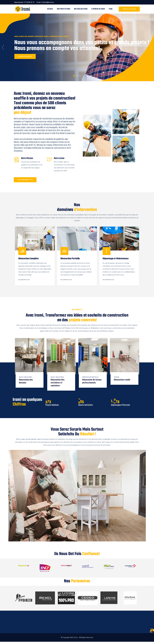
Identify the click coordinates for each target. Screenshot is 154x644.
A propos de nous (98, 9)
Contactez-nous (129, 9)
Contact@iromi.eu (48, 2)
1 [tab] (74, 76)
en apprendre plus (25, 180)
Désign (116, 377)
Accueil (50, 9)
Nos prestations (64, 9)
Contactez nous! (26, 56)
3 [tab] (80, 76)
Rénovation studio (122, 380)
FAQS (111, 9)
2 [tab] (77, 76)
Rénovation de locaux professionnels (92, 381)
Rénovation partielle (90, 377)
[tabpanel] (77, 47)
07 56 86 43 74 (29, 2)
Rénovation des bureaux (26, 381)
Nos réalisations (81, 9)
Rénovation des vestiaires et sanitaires (58, 383)
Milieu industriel (26, 377)
